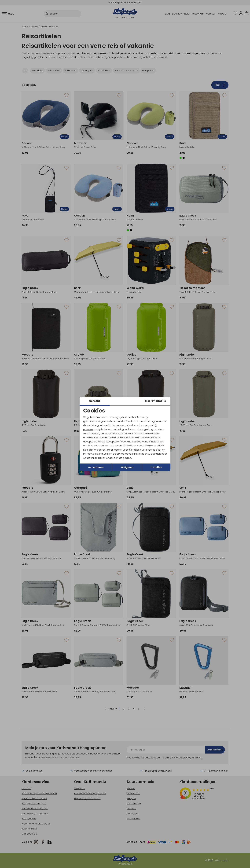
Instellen (156, 467)
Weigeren (127, 467)
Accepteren (96, 467)
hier (131, 450)
